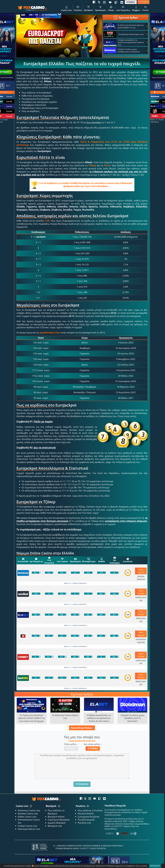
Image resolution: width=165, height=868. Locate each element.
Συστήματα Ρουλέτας (89, 817)
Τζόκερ (92, 165)
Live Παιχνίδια (123, 8)
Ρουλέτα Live (84, 823)
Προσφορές (100, 8)
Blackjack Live (55, 826)
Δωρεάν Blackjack (57, 823)
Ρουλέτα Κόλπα (86, 814)
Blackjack (88, 8)
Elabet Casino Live (27, 817)
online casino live (41, 10)
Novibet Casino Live (28, 814)
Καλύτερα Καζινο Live (29, 829)
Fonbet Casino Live (27, 826)
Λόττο (107, 165)
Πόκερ (111, 8)
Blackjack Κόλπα (56, 817)
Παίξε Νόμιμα (141, 571)
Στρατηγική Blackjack (59, 820)
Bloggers (136, 8)
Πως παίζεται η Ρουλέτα (90, 810)
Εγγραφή (93, 748)
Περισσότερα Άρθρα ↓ (82, 728)
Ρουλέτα (78, 8)
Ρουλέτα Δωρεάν (86, 820)
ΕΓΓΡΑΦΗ (143, 2)
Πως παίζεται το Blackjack (56, 812)
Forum (145, 8)
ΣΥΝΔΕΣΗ (131, 2)
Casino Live (66, 8)
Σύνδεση (71, 748)
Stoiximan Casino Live (29, 810)
